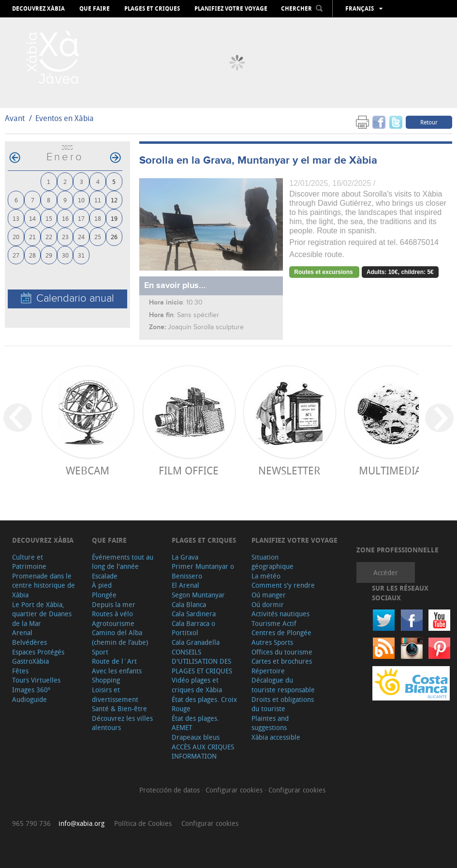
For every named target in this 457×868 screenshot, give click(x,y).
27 (16, 255)
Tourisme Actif (274, 623)
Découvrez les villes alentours (122, 723)
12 (114, 200)
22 (49, 236)
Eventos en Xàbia (65, 118)
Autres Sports (272, 642)
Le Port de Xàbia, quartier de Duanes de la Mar (42, 614)
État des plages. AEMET (195, 723)
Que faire (95, 9)
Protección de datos (170, 790)
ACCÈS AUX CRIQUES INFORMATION (203, 752)
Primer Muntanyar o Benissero (203, 571)
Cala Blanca (189, 604)
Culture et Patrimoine (29, 562)
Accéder (386, 572)
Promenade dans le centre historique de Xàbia (44, 585)
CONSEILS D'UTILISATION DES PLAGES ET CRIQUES (202, 661)
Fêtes (20, 671)
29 (49, 255)
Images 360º (31, 690)
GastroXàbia (30, 661)
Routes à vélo (112, 614)
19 (114, 218)
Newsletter (289, 470)
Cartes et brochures (282, 661)
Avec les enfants (117, 671)
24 (81, 236)
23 (65, 236)
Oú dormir (268, 604)
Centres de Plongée (281, 632)
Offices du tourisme (282, 652)
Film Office (189, 470)
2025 (67, 147)
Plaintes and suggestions (270, 723)
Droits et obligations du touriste (283, 704)
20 (16, 236)
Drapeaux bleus (196, 737)
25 (98, 236)
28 (32, 255)
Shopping (106, 680)
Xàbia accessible (276, 737)
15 (49, 218)
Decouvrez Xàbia (38, 9)
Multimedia (390, 470)
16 (65, 218)
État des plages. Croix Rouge (204, 704)
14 (32, 218)
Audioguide (29, 699)
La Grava (185, 557)
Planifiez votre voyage (231, 9)
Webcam (88, 470)
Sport (100, 652)
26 (114, 236)
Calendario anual (67, 298)
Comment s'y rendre (283, 585)
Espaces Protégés (38, 652)
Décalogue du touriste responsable (283, 685)
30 (65, 255)
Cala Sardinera (194, 614)
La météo (266, 576)
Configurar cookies (235, 790)
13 (16, 218)
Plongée (104, 595)
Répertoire (268, 671)
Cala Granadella (196, 642)
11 (98, 200)
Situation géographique (273, 562)
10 (81, 200)
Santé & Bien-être (119, 708)
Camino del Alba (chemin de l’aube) (120, 637)
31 (81, 255)
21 (32, 236)
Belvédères (29, 642)
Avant (15, 118)
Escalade (105, 576)
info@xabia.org (81, 823)
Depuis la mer (114, 604)
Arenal (22, 632)
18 (98, 218)
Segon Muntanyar (198, 595)
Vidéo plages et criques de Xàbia (197, 685)
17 (81, 218)
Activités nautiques (280, 614)
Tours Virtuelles (36, 680)
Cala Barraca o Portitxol (193, 628)
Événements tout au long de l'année (123, 562)
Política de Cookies (143, 823)
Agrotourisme (113, 623)
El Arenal (185, 585)
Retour (429, 122)
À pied (102, 585)
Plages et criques (152, 9)
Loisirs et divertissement (115, 694)
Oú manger (269, 595)
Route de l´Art (114, 661)
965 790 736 (31, 823)
